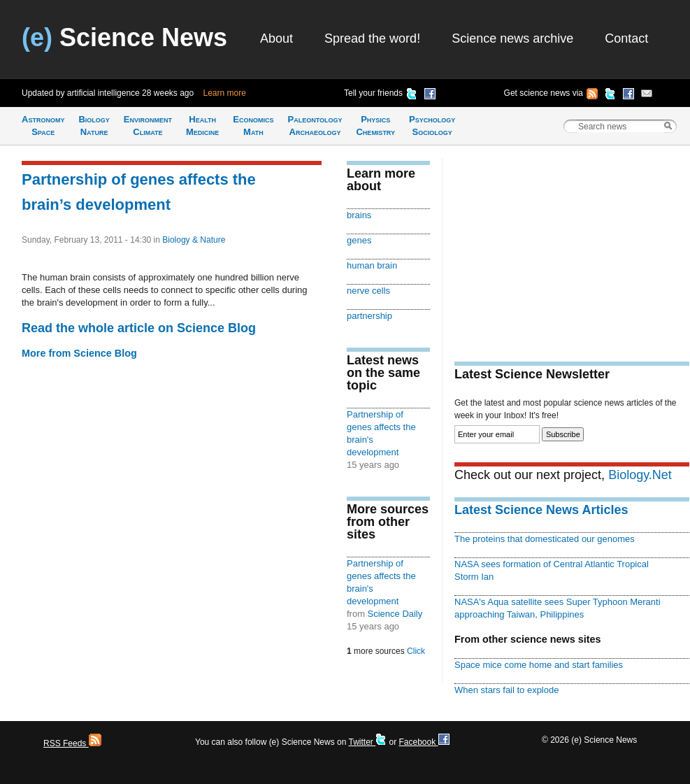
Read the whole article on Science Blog (139, 328)
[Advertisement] (568, 245)
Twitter (367, 742)
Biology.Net (640, 475)
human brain (372, 265)
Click (416, 651)
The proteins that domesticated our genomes (545, 539)
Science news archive (512, 38)
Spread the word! (372, 38)
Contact (626, 38)
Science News (124, 37)
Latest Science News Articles (541, 510)
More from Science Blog (79, 353)
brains (359, 215)
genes (359, 240)
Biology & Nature (194, 240)
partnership (369, 316)
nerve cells (368, 291)
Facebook (424, 742)
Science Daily (395, 614)
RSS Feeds (72, 743)
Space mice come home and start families (539, 665)
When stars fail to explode (506, 690)
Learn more (225, 93)
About (276, 38)
